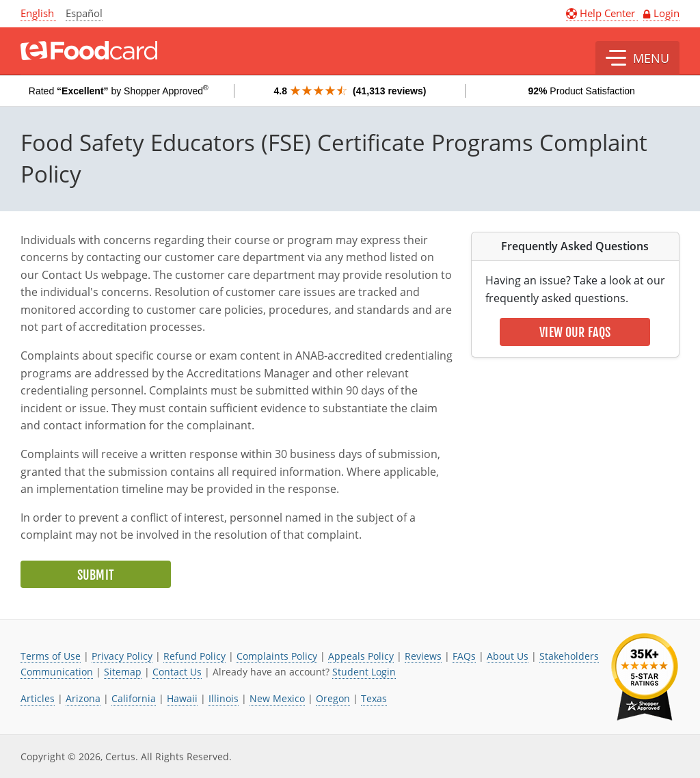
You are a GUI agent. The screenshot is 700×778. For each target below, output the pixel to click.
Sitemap (123, 672)
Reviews (423, 656)
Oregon (333, 698)
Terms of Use (51, 656)
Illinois (224, 698)
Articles (38, 698)
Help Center (602, 13)
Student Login (364, 672)
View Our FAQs (575, 332)
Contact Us (177, 672)
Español (84, 13)
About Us (508, 656)
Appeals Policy (361, 656)
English (37, 13)
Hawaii (182, 698)
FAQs (464, 656)
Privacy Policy (122, 656)
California (134, 698)
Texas (374, 698)
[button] (637, 58)
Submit (96, 575)
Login (667, 13)
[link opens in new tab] (645, 677)
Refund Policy (194, 656)
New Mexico (277, 698)
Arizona (83, 698)
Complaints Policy (277, 656)
